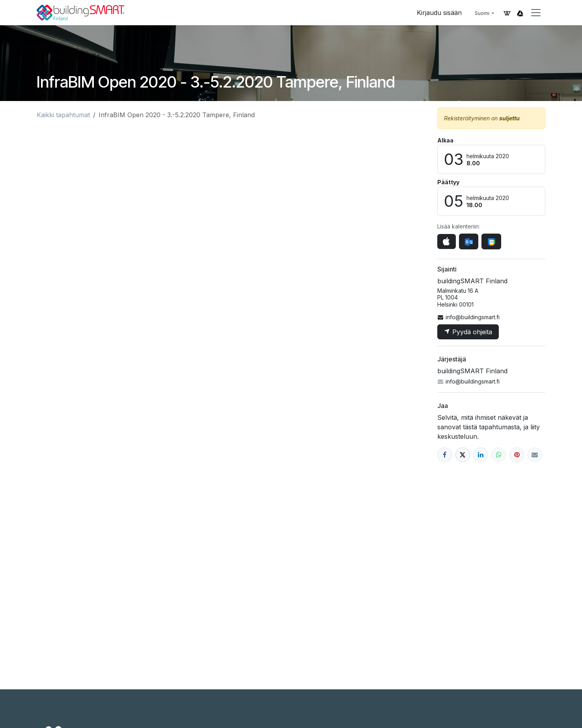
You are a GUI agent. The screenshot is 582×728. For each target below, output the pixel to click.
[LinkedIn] (481, 455)
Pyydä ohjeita (468, 332)
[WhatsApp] (499, 455)
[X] (463, 455)
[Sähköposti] (535, 455)
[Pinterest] (517, 455)
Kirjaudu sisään (439, 13)
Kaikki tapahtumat (63, 115)
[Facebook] (445, 455)
